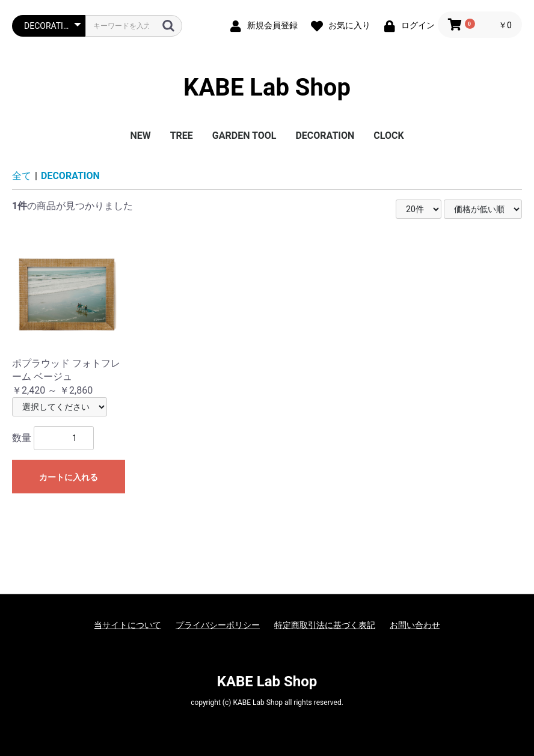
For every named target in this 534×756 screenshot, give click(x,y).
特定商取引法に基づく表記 (325, 625)
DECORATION (325, 136)
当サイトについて (127, 625)
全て (22, 176)
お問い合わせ (415, 625)
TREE (182, 136)
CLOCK (388, 136)
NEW (140, 136)
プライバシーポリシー (218, 625)
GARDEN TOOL (244, 136)
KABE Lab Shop (267, 87)
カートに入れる (69, 477)
